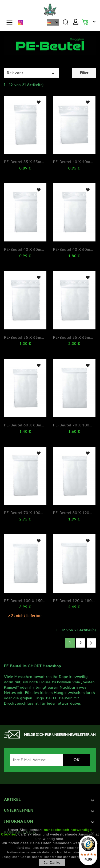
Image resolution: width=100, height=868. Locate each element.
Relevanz (32, 74)
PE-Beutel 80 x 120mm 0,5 (74, 513)
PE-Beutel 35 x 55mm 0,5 (25, 162)
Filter (84, 73)
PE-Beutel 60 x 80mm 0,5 (25, 425)
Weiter (91, 643)
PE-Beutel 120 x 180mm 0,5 (74, 601)
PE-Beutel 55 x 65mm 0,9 (74, 337)
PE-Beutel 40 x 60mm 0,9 (74, 249)
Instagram (21, 23)
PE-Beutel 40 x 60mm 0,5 (25, 249)
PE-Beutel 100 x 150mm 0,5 (25, 601)
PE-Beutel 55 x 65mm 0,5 (25, 337)
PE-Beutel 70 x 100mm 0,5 (74, 425)
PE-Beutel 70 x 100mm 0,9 (25, 513)
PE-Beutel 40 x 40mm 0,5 (74, 162)
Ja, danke (52, 863)
